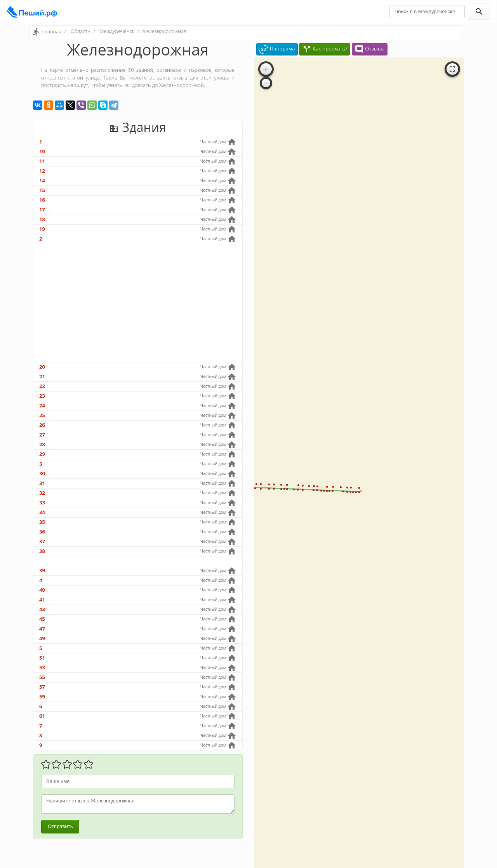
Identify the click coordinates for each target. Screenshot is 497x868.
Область (81, 31)
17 (42, 210)
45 (42, 619)
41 (42, 599)
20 (42, 367)
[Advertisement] (138, 303)
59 (42, 696)
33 (42, 502)
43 (42, 609)
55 (42, 677)
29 (42, 454)
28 (42, 444)
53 (42, 667)
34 (42, 512)
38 (42, 551)
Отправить (60, 826)
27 (42, 435)
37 (42, 541)
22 (42, 386)
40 (42, 590)
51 (42, 658)
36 (42, 532)
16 (42, 200)
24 (42, 405)
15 (42, 190)
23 (42, 396)
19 (42, 229)
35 (42, 522)
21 (42, 376)
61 (42, 716)
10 (42, 151)
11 (42, 161)
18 (42, 219)
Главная (52, 31)
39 (42, 570)
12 (42, 171)
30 (42, 473)
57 (42, 687)
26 (42, 425)
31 (42, 483)
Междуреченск (117, 31)
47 (42, 629)
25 (42, 415)
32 (42, 493)
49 (42, 638)
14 (42, 180)
